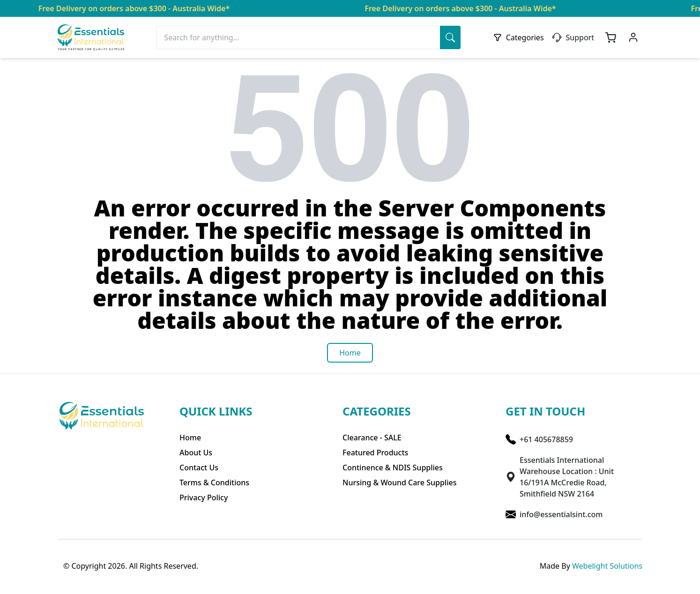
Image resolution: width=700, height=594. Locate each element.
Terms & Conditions (214, 483)
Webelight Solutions (607, 566)
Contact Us (199, 468)
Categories (518, 37)
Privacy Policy (204, 497)
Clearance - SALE (372, 438)
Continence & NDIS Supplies (393, 468)
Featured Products (375, 453)
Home (190, 438)
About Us (196, 453)
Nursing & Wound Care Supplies (399, 483)
